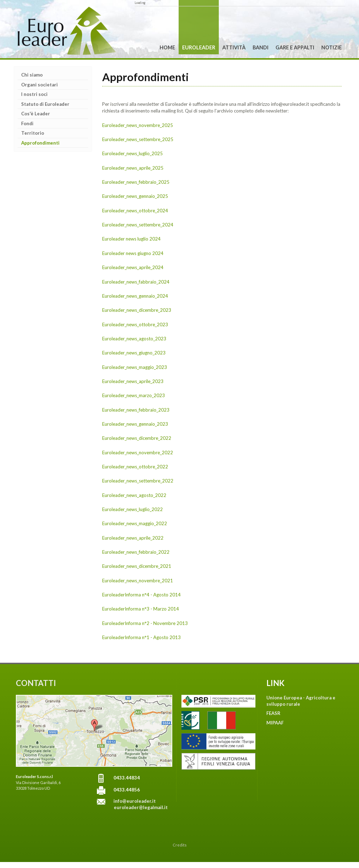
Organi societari (39, 85)
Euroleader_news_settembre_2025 (138, 139)
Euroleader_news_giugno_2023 (134, 353)
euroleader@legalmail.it (141, 807)
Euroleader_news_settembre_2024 (138, 225)
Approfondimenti (40, 143)
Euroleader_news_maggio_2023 (135, 367)
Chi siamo (32, 75)
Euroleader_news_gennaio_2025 (135, 196)
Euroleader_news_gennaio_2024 (135, 296)
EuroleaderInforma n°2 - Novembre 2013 (145, 623)
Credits (180, 845)
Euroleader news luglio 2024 (131, 239)
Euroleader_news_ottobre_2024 (135, 211)
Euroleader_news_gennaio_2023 (135, 424)
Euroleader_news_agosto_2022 (134, 495)
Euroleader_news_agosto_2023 (134, 339)
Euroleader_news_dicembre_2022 (137, 438)
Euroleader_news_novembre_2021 (138, 581)
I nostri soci (34, 94)
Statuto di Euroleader (45, 104)
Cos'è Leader (36, 114)
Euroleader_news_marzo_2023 (134, 395)
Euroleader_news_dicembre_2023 (137, 310)
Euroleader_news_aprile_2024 (133, 267)
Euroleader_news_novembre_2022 (138, 453)
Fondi (27, 123)
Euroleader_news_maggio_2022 (135, 523)
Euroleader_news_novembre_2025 (138, 125)
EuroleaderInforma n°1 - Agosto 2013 (141, 637)
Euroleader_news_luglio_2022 (132, 509)
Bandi (261, 47)
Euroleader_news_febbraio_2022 (136, 552)
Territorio (33, 133)
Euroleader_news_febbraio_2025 (136, 182)
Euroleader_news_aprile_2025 (133, 168)
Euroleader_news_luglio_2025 (132, 153)
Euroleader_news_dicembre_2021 (137, 566)
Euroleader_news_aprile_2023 (133, 381)
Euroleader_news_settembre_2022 (138, 481)
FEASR (273, 713)
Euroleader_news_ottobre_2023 (135, 324)
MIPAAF (275, 723)
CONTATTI (36, 683)
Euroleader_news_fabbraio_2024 (136, 282)
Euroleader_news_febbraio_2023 (136, 410)
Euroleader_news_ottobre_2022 (135, 467)
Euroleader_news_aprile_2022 (133, 538)
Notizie (332, 47)
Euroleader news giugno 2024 (133, 253)
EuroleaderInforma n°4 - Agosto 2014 (141, 595)
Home (167, 47)
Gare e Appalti (295, 47)
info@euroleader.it (135, 801)
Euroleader (199, 47)
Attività (234, 47)
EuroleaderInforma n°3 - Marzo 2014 (141, 609)
